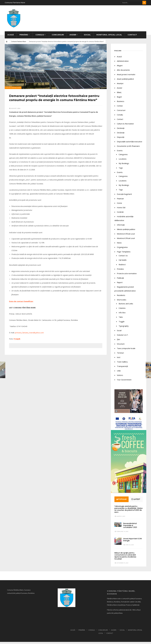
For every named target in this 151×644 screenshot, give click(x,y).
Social (87, 37)
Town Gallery (122, 364)
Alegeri (120, 67)
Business (121, 103)
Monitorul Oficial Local (109, 37)
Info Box (122, 315)
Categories (123, 156)
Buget (119, 99)
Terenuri (120, 355)
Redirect (122, 266)
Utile (119, 373)
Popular (122, 501)
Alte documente (123, 72)
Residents (121, 297)
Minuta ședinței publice (126, 231)
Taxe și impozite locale (126, 350)
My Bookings (124, 165)
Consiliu (40, 37)
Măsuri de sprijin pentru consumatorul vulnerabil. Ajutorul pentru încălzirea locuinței (125, 558)
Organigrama (122, 249)
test (119, 359)
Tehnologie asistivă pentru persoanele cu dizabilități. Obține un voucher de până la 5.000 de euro (128, 511)
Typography (124, 328)
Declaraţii (121, 130)
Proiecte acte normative (127, 275)
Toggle (122, 323)
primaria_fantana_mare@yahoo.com (30, 338)
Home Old (121, 209)
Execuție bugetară (124, 196)
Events (120, 152)
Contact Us (123, 258)
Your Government (124, 382)
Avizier (73, 37)
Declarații (121, 135)
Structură (121, 346)
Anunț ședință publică (125, 81)
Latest (136, 501)
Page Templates (124, 254)
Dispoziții (121, 139)
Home (119, 205)
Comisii (120, 108)
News (119, 245)
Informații (121, 227)
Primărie (24, 37)
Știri (118, 341)
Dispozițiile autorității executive (130, 144)
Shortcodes (122, 302)
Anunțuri (120, 85)
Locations (123, 161)
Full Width (123, 262)
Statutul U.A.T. (123, 337)
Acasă (11, 37)
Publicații (120, 280)
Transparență (122, 368)
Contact (132, 37)
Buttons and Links (126, 306)
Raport (120, 284)
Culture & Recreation (125, 126)
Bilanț (119, 94)
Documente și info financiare (128, 148)
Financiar (120, 201)
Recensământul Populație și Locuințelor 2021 (130, 527)
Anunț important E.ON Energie (132, 542)
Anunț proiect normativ (126, 76)
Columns (122, 310)
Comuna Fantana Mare (19, 44)
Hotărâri (120, 214)
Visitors (120, 377)
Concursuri (58, 37)
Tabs (121, 319)
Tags (121, 170)
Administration (123, 63)
